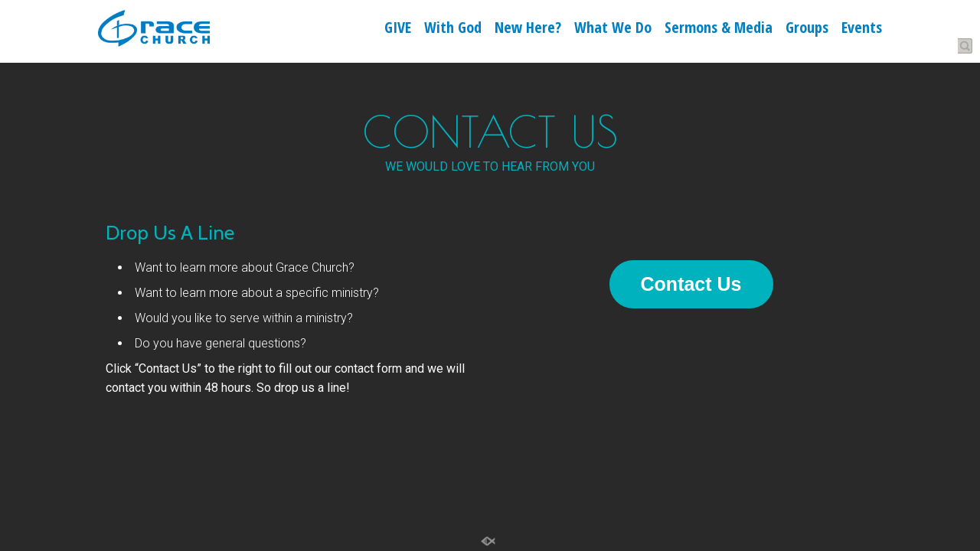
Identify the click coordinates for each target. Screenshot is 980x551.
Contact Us (691, 284)
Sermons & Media (719, 29)
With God (453, 29)
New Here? (528, 29)
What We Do (613, 29)
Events (862, 29)
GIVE (398, 29)
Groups (807, 29)
